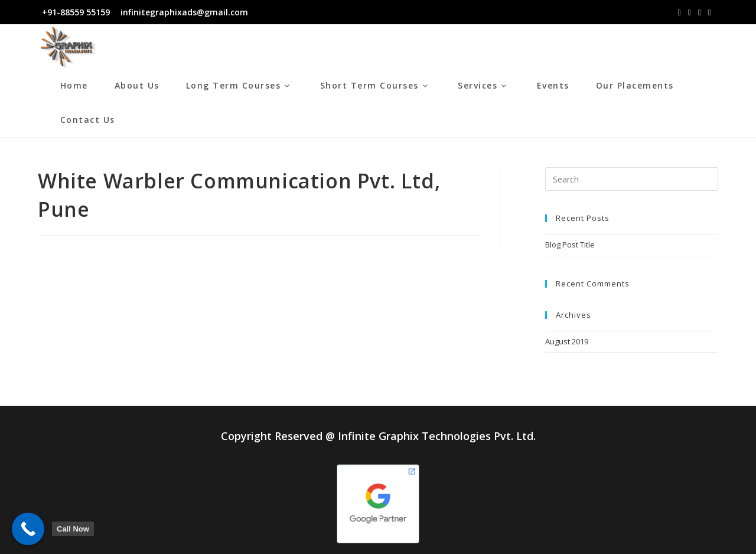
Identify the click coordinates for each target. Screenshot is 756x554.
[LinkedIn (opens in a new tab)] (700, 12)
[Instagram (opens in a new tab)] (690, 12)
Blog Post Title (570, 245)
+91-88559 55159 (76, 12)
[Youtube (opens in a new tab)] (710, 12)
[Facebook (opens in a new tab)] (680, 12)
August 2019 (567, 341)
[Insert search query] (632, 179)
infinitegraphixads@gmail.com (183, 12)
